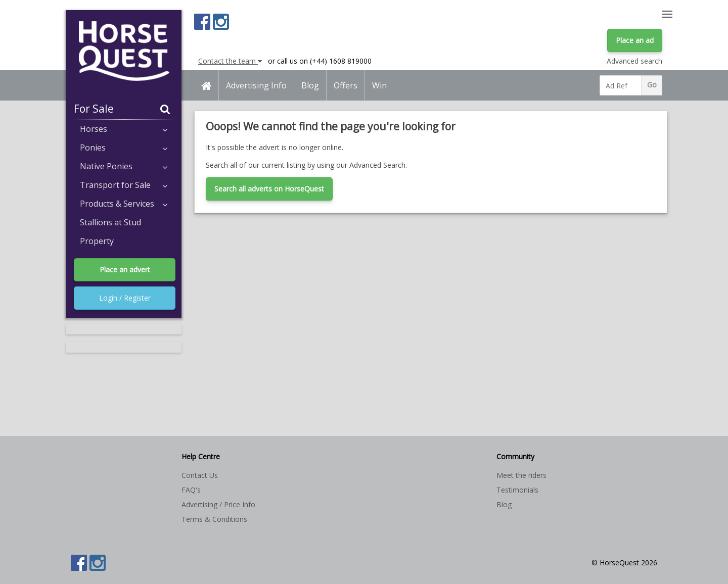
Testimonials (517, 490)
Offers (346, 85)
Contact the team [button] (230, 61)
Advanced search (634, 61)
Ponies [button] (124, 148)
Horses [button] (124, 129)
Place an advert (125, 270)
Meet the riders (521, 475)
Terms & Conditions (214, 519)
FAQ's (191, 490)
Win (379, 85)
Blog (310, 85)
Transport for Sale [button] (124, 185)
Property (97, 241)
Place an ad (635, 40)
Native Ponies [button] (124, 166)
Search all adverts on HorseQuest (269, 189)
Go (652, 85)
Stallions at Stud (110, 222)
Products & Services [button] (124, 204)
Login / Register (125, 298)
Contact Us (200, 475)
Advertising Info (256, 85)
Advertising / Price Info (218, 504)
